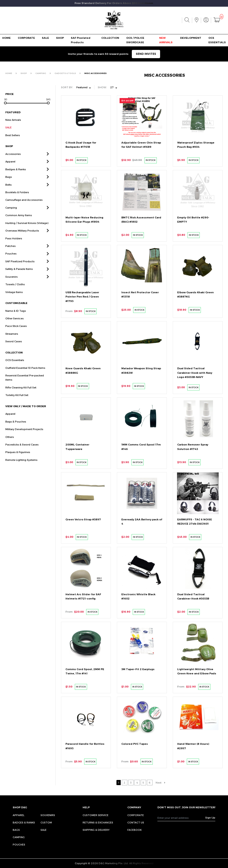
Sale (44, 830)
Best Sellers (13, 135)
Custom (46, 822)
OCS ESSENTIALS (217, 40)
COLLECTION (110, 38)
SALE (45, 38)
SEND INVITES (146, 54)
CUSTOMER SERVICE (96, 815)
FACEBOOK (134, 830)
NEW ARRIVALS (166, 40)
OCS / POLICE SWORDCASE (135, 40)
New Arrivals (13, 120)
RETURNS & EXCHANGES (98, 822)
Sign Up (210, 818)
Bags (16, 830)
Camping (19, 837)
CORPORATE (26, 38)
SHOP (60, 38)
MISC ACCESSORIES (96, 73)
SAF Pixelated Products (81, 40)
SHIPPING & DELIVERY (96, 830)
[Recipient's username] (181, 818)
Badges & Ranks (24, 822)
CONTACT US (136, 822)
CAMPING (41, 73)
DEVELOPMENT (191, 38)
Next (159, 783)
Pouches (19, 844)
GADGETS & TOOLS (65, 73)
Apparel (18, 815)
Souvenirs (48, 815)
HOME (6, 38)
